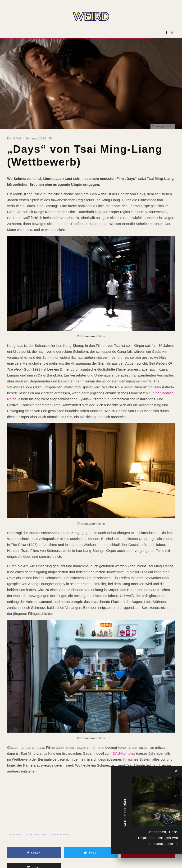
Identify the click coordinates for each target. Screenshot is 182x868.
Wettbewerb (61, 834)
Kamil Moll (14, 138)
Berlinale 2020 (36, 138)
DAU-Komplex (124, 753)
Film (51, 138)
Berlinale (16, 834)
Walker (167, 393)
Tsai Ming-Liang (38, 834)
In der (157, 393)
